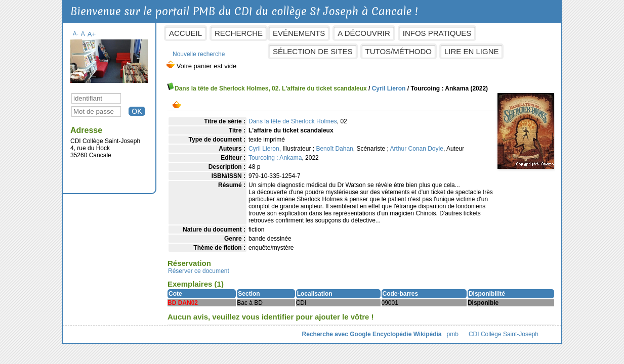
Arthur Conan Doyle (416, 149)
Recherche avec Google (337, 334)
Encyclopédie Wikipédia (407, 334)
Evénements (299, 33)
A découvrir (364, 33)
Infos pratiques (437, 33)
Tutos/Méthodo (399, 51)
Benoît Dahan (334, 149)
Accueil (185, 33)
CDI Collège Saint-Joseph (504, 334)
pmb (453, 334)
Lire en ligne (472, 51)
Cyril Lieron (389, 88)
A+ (92, 34)
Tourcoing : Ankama (275, 158)
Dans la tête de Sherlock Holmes (293, 121)
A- (76, 33)
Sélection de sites (313, 51)
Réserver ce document (199, 271)
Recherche (239, 33)
